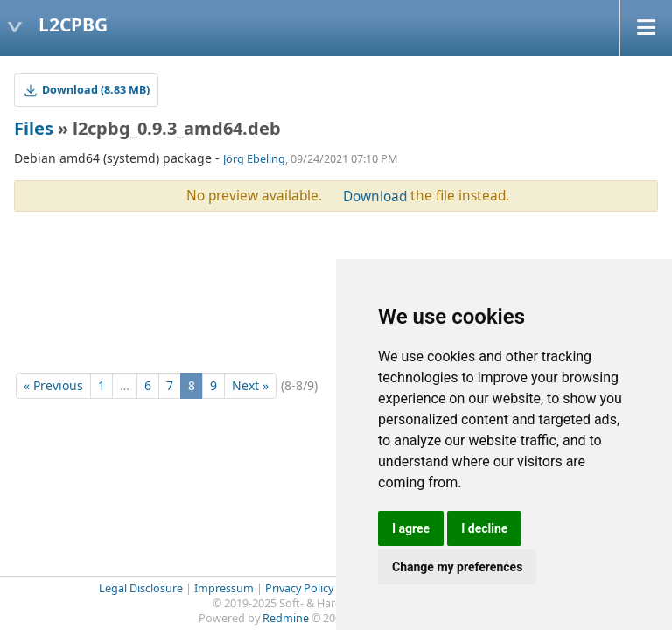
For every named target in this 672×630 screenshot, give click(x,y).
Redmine (286, 618)
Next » (250, 385)
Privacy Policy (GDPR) (319, 588)
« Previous (53, 385)
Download (375, 196)
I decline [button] (484, 528)
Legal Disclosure (141, 588)
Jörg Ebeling (254, 159)
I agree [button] (411, 528)
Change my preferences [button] (457, 567)
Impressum (224, 588)
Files (34, 128)
